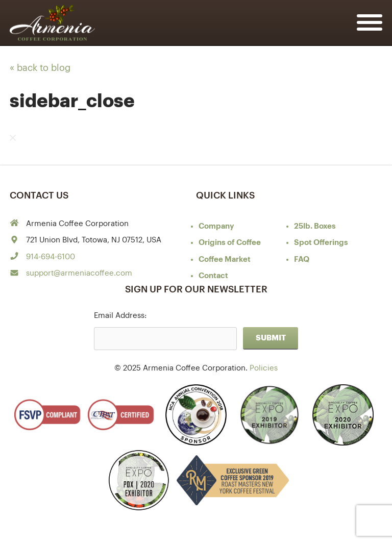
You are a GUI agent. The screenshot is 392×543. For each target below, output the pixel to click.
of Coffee (230, 243)
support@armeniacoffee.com (79, 273)
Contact (213, 276)
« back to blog (40, 68)
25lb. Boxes (315, 226)
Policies (264, 368)
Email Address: (120, 316)
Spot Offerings (321, 243)
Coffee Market (225, 260)
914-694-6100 (51, 257)
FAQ (302, 260)
